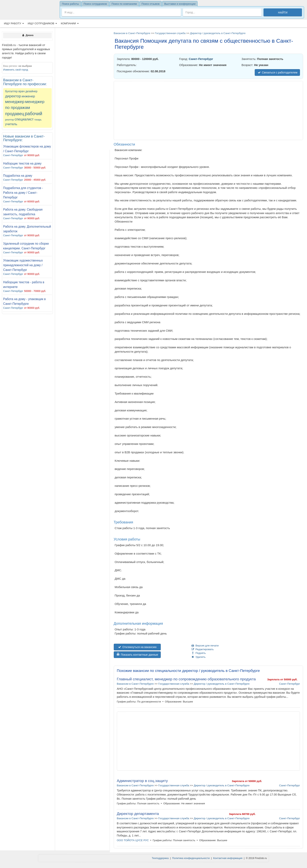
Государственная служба (170, 33)
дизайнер (31, 91)
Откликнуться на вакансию (137, 647)
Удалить (198, 657)
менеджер (15, 102)
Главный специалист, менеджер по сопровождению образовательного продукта (186, 679)
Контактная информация (228, 858)
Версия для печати (205, 646)
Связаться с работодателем (277, 72)
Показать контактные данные (137, 655)
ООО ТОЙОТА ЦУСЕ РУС (133, 840)
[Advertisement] (27, 375)
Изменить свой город (16, 70)
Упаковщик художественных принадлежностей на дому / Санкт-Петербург (23, 265)
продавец (15, 114)
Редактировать (202, 649)
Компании (70, 23)
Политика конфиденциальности (191, 858)
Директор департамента (138, 814)
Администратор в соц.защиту (142, 781)
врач (22, 91)
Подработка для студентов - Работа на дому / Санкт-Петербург (23, 193)
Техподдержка (160, 858)
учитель (11, 124)
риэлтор (9, 120)
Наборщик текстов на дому (22, 163)
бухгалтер (11, 91)
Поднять (198, 653)
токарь (38, 120)
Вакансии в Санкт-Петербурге (132, 33)
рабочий (34, 114)
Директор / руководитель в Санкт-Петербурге (218, 33)
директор (13, 96)
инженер (28, 96)
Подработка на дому (18, 176)
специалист (24, 119)
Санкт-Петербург (13, 155)
